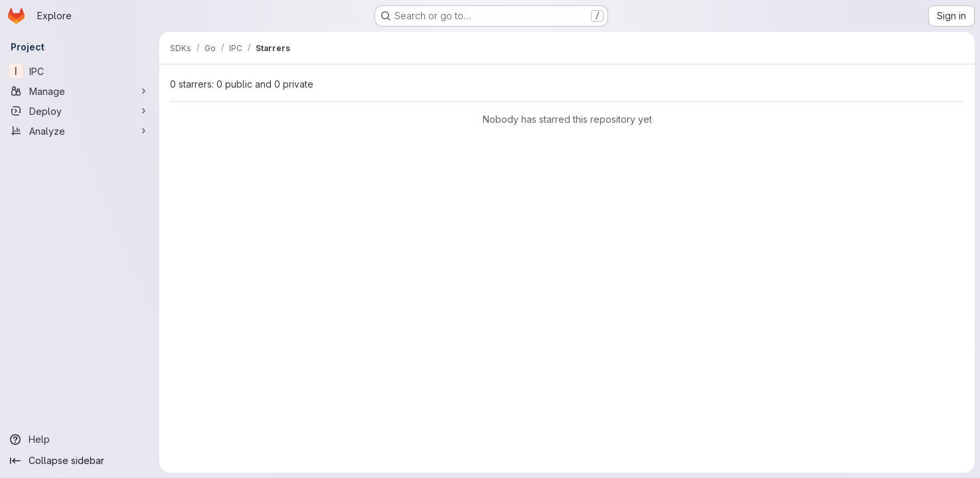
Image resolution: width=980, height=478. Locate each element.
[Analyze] (80, 131)
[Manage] (80, 91)
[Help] (80, 439)
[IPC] (80, 71)
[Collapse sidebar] (80, 461)
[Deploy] (80, 111)
